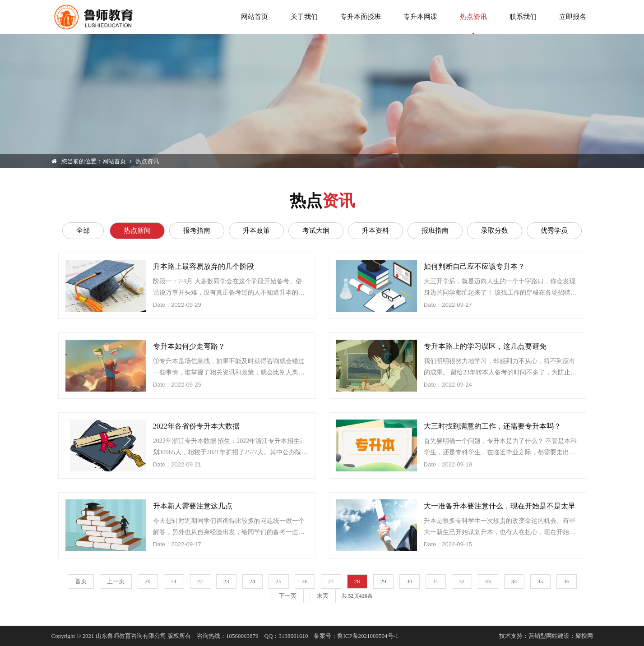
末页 (323, 596)
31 (436, 581)
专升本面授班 (361, 17)
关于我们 (304, 17)
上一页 (116, 581)
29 (383, 581)
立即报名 (573, 17)
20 (148, 581)
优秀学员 (554, 231)
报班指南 (435, 231)
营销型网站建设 (549, 636)
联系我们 (523, 17)
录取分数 (495, 231)
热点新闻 (137, 231)
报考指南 (197, 231)
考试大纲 (316, 231)
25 (279, 581)
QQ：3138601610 (286, 636)
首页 (81, 581)
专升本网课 (420, 17)
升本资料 (375, 231)
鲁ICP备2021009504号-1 (368, 636)
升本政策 (256, 231)
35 (540, 581)
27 (331, 581)
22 (200, 581)
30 (410, 581)
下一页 (288, 596)
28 (357, 581)
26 (305, 581)
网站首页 (255, 17)
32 (462, 581)
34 (514, 581)
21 (174, 581)
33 (488, 581)
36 (567, 581)
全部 (83, 231)
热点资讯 (473, 23)
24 (253, 581)
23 (226, 581)
